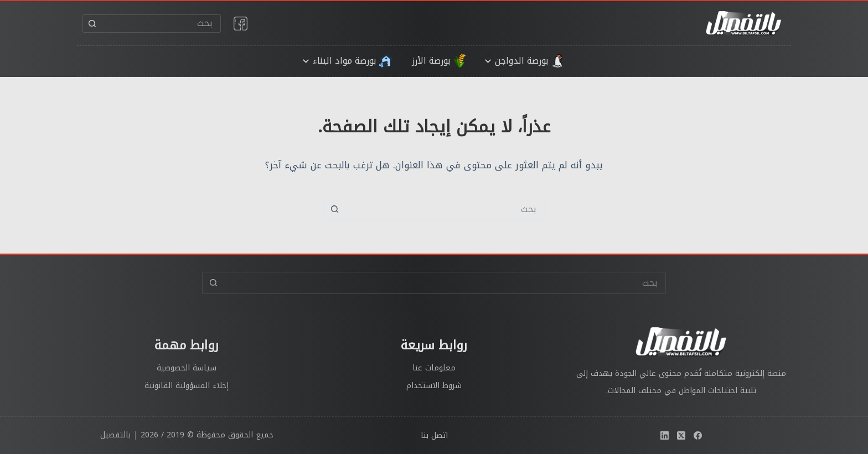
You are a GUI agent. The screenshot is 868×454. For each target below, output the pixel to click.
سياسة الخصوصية (187, 368)
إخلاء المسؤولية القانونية (187, 386)
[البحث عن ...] (161, 24)
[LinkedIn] (665, 435)
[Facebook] (698, 435)
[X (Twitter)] (681, 435)
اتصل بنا (434, 435)
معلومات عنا (434, 368)
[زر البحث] (92, 24)
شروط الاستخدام (434, 386)
